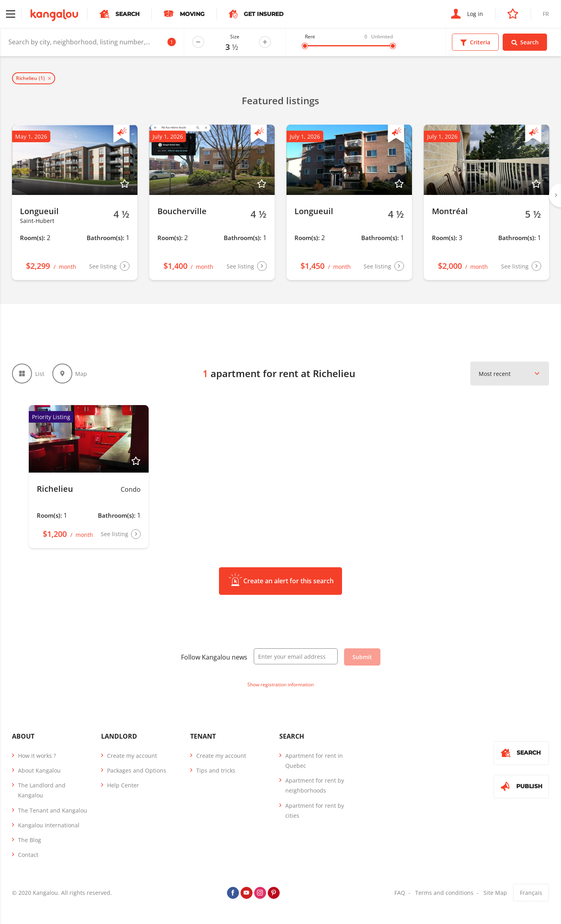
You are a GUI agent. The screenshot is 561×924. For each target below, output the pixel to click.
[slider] (305, 46)
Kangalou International (49, 825)
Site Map (495, 893)
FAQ (400, 893)
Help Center (123, 785)
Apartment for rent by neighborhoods (315, 785)
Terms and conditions (444, 893)
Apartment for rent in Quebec (314, 761)
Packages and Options (137, 770)
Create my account (132, 756)
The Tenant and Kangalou (53, 810)
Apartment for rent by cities (315, 811)
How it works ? (37, 756)
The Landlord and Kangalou (42, 790)
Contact (28, 855)
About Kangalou (39, 770)
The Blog (30, 840)
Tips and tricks (216, 770)
